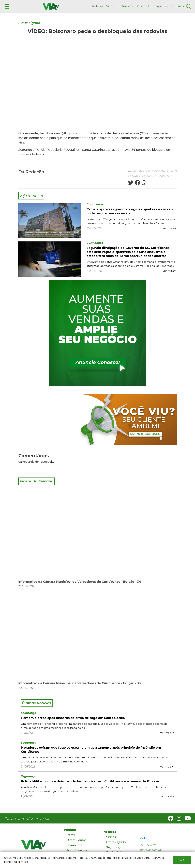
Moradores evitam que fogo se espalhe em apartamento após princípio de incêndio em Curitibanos (91, 750)
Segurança (29, 713)
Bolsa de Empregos (149, 6)
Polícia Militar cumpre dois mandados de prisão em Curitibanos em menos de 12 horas (90, 781)
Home (71, 835)
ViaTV (144, 838)
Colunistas (126, 6)
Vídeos (111, 6)
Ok (182, 860)
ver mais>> (170, 228)
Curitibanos (95, 204)
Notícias (97, 6)
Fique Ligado (29, 23)
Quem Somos (175, 6)
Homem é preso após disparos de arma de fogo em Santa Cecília (73, 718)
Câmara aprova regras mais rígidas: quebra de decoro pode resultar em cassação (130, 211)
